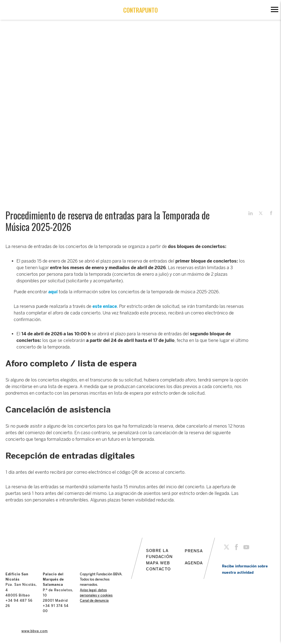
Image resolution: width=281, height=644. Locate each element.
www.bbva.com (35, 631)
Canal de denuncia (94, 601)
